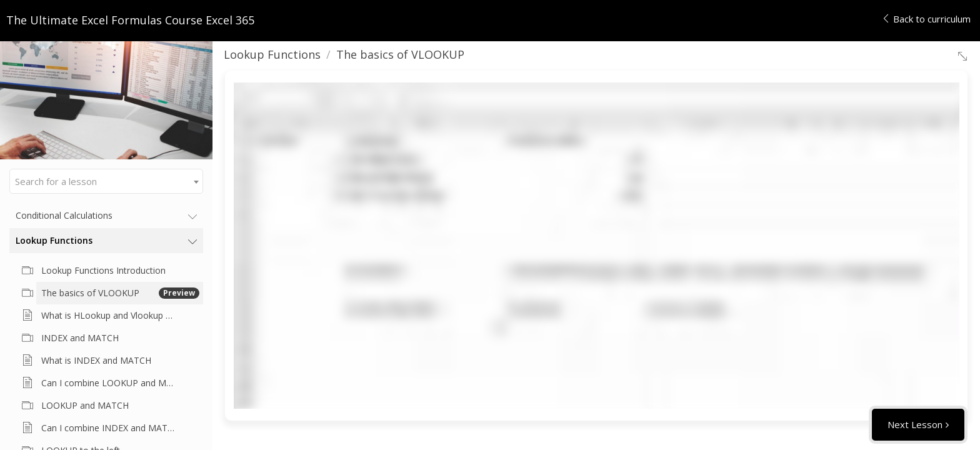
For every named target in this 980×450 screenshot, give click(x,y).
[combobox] (106, 181)
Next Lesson (915, 424)
